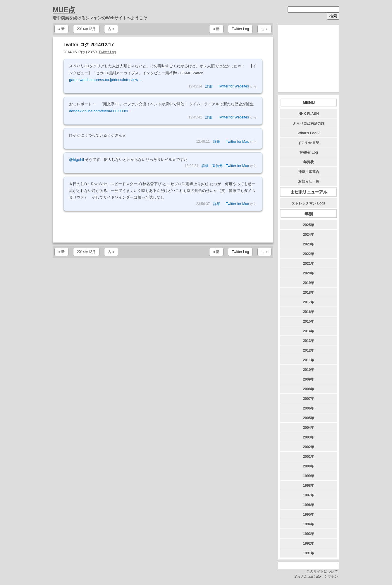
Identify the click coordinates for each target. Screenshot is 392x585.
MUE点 (64, 10)
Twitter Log (240, 29)
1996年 (309, 505)
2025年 (309, 225)
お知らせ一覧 (309, 181)
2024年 (309, 235)
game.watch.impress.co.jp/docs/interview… (105, 80)
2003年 (309, 437)
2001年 (309, 457)
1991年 (309, 553)
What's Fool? (309, 133)
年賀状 (309, 162)
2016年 (309, 312)
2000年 (309, 466)
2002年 (309, 447)
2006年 (309, 408)
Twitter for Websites (234, 86)
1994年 (309, 524)
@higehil (76, 160)
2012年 (309, 350)
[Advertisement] (163, 227)
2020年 (309, 273)
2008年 (309, 389)
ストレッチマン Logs (309, 203)
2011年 (309, 360)
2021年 (309, 264)
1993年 (309, 534)
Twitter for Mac (237, 142)
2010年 (309, 370)
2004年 (309, 428)
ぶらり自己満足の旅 (309, 123)
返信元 (217, 166)
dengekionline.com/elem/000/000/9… (100, 111)
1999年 (309, 476)
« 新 (61, 29)
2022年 (309, 254)
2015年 (309, 321)
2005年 (309, 418)
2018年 (309, 292)
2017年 (309, 302)
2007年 (309, 399)
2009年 (309, 379)
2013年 (309, 341)
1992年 (309, 543)
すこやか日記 (309, 143)
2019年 (309, 283)
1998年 (309, 486)
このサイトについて (322, 572)
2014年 (309, 331)
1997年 (309, 495)
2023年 (309, 244)
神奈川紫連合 (309, 172)
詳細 (209, 86)
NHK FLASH (308, 114)
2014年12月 (86, 29)
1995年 (309, 515)
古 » (111, 29)
